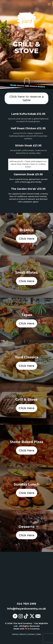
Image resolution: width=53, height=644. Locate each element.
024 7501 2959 (26, 604)
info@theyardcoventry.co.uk (26, 609)
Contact (31, 634)
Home (15, 634)
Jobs (39, 634)
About (23, 634)
